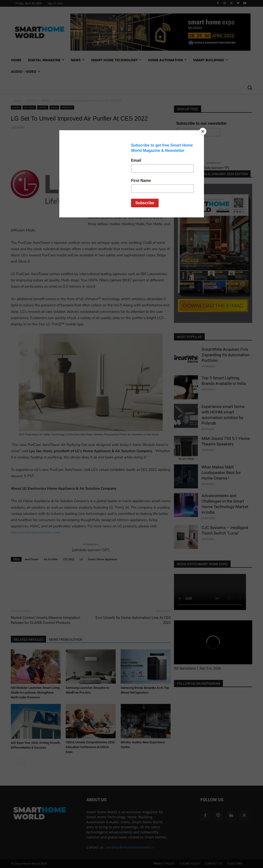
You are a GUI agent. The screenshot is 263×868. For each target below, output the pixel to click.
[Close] (203, 131)
